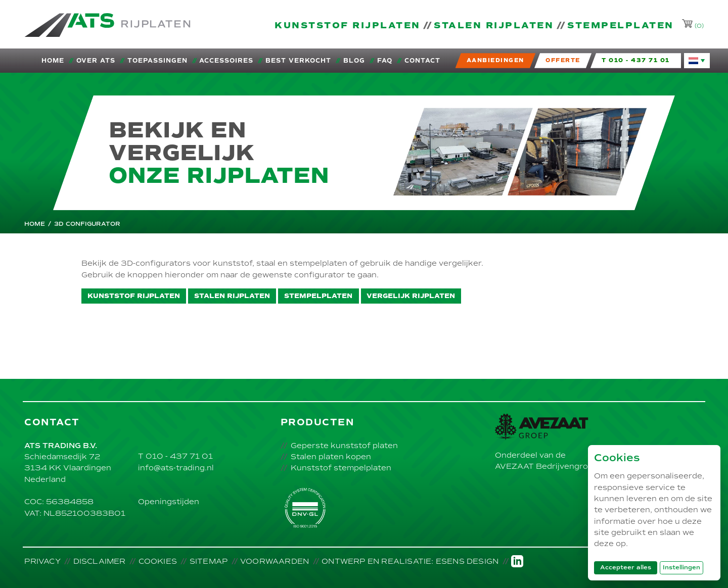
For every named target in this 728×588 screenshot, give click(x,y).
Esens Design (467, 561)
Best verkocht (298, 61)
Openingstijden (169, 502)
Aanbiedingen (495, 60)
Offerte (563, 60)
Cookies (158, 561)
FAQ (385, 61)
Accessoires (226, 61)
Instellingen (681, 568)
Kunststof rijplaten (348, 25)
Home (53, 61)
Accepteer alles (629, 567)
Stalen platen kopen (331, 457)
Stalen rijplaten (494, 25)
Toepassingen (157, 61)
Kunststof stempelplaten (341, 468)
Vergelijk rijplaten (411, 296)
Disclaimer (100, 561)
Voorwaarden (275, 561)
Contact (422, 61)
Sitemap (209, 561)
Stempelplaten (621, 25)
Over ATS (96, 61)
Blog (354, 61)
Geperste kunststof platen (344, 446)
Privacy (42, 561)
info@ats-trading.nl (176, 468)
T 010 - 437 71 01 (175, 456)
